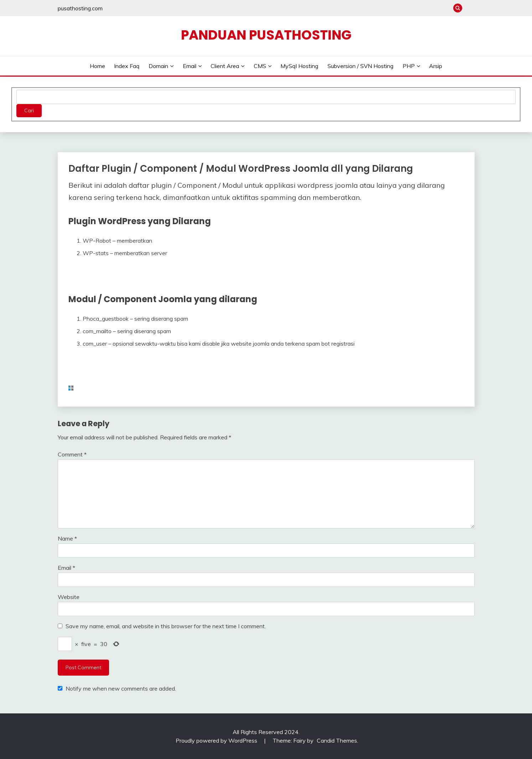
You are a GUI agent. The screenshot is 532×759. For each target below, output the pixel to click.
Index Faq (127, 66)
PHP (409, 66)
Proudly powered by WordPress (217, 740)
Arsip (436, 66)
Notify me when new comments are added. (121, 688)
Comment (72, 454)
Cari (29, 110)
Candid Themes (337, 740)
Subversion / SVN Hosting (360, 66)
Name (67, 538)
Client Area (225, 66)
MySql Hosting (299, 66)
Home (97, 66)
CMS (260, 66)
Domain (158, 66)
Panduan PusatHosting (266, 35)
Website (69, 597)
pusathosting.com (80, 8)
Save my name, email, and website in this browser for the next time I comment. (166, 626)
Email (190, 66)
